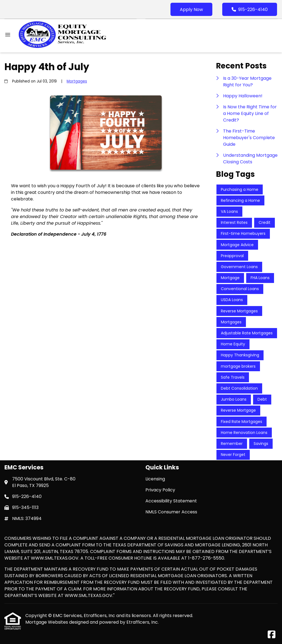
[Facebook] (272, 635)
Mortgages (77, 81)
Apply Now (191, 9)
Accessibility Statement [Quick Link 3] (171, 501)
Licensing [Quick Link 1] (155, 479)
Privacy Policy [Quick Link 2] (160, 490)
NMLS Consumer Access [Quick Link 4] (171, 512)
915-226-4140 (250, 9)
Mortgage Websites (47, 622)
